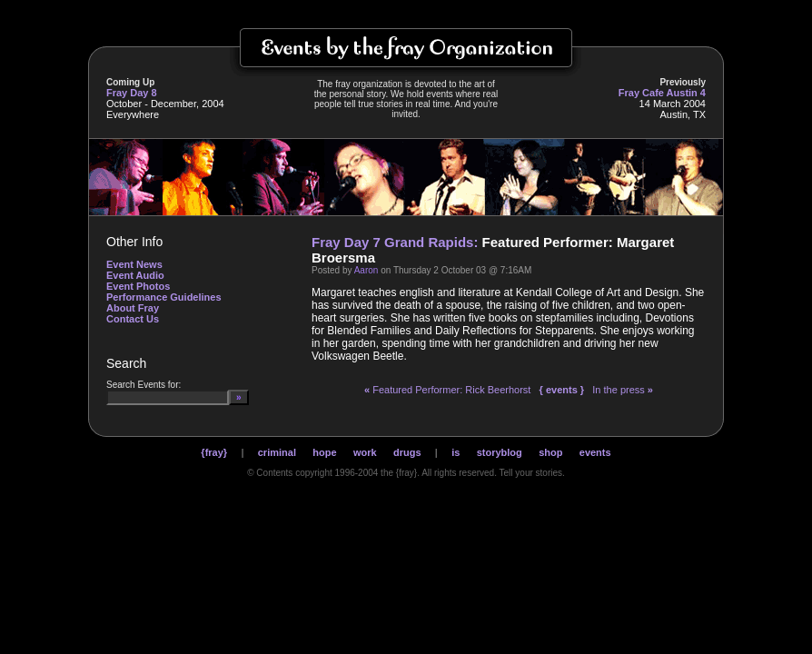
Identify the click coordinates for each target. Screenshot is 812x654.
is (456, 452)
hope (324, 452)
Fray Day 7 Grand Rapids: (395, 242)
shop (550, 452)
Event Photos (138, 286)
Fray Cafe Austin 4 (662, 93)
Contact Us (133, 319)
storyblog (500, 452)
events (595, 452)
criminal (277, 452)
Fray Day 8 (132, 93)
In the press (623, 390)
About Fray (133, 308)
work (365, 452)
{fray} (214, 452)
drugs (407, 452)
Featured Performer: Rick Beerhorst (447, 390)
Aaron (366, 270)
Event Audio (135, 275)
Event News (134, 264)
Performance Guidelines (164, 297)
